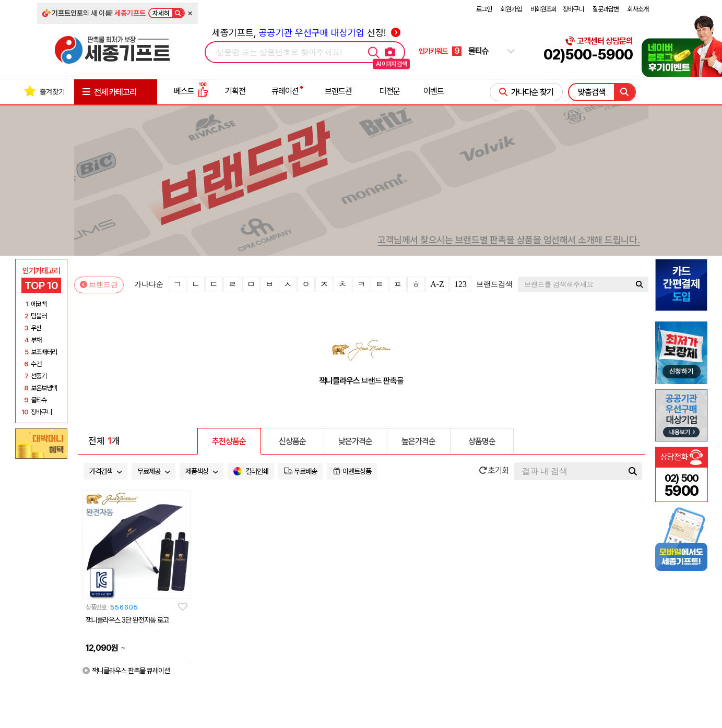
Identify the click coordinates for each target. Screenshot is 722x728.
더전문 (390, 91)
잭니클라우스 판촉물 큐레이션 (126, 671)
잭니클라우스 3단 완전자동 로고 (127, 620)
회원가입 (511, 9)
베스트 (191, 91)
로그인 (484, 9)
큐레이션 (285, 91)
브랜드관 (338, 91)
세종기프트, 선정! (306, 33)
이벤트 (434, 91)
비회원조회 (543, 9)
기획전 (235, 91)
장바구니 (573, 9)
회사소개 (638, 9)
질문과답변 (606, 9)
